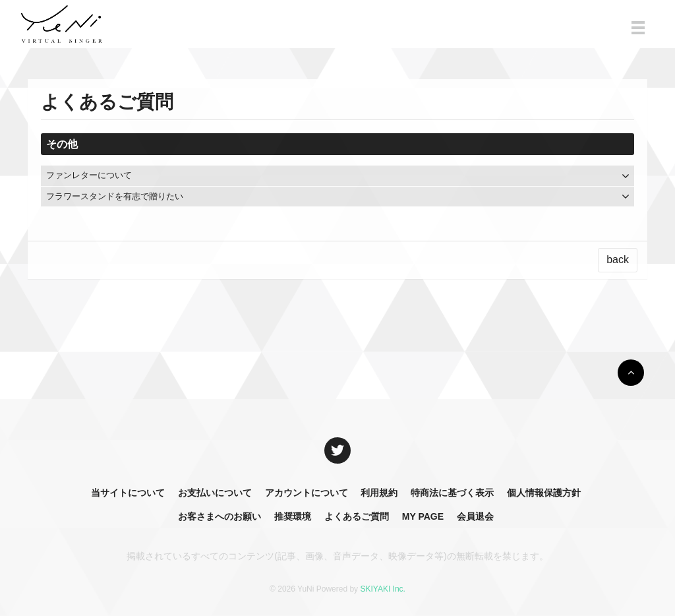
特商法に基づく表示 (452, 493)
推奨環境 (293, 516)
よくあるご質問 (357, 516)
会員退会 (475, 516)
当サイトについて (128, 493)
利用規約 (379, 493)
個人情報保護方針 (544, 493)
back (618, 260)
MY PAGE (423, 516)
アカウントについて (307, 493)
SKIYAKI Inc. (382, 589)
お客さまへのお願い (220, 516)
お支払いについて (215, 493)
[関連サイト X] (337, 450)
